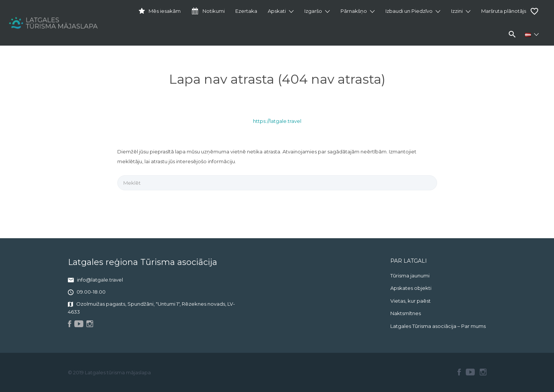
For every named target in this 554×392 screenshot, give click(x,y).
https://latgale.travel (277, 121)
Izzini (457, 11)
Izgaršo (313, 11)
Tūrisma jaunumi (410, 276)
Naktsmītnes (406, 313)
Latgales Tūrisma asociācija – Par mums (438, 326)
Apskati (277, 11)
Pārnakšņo (354, 11)
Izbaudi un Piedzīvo (409, 11)
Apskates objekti (411, 288)
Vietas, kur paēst (411, 301)
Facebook (459, 372)
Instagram (483, 372)
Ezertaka (246, 11)
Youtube (470, 372)
